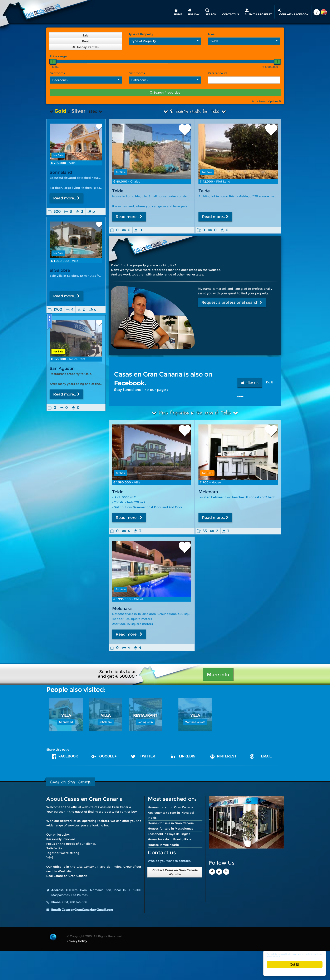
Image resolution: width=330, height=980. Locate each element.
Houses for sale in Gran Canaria (171, 823)
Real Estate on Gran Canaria (67, 876)
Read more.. (129, 217)
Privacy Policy (77, 941)
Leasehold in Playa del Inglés (169, 834)
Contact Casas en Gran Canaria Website (175, 872)
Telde (118, 191)
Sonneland (61, 172)
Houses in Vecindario (163, 845)
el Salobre (60, 270)
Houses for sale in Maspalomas (170, 829)
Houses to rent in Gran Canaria (170, 807)
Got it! (295, 964)
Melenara (208, 492)
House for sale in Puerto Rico (169, 839)
